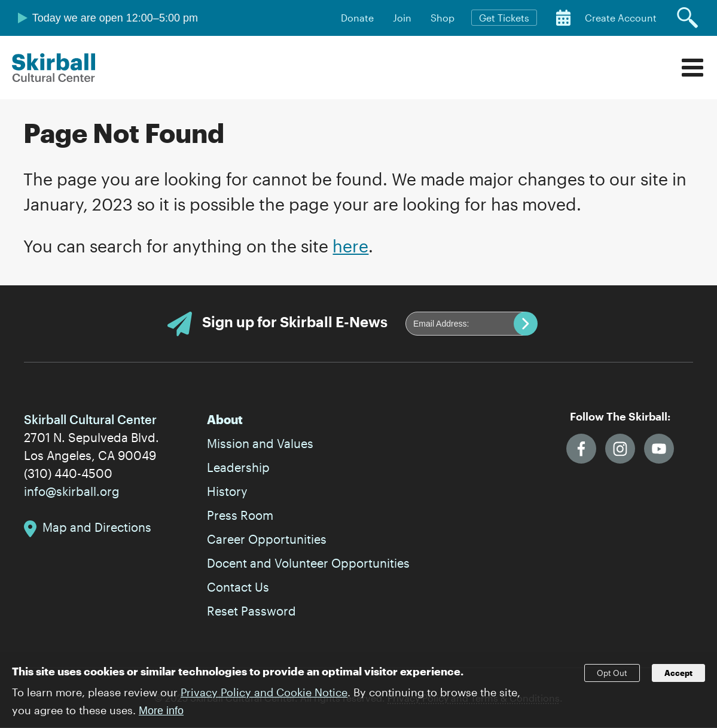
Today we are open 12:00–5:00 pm (115, 18)
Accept (678, 678)
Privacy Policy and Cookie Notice (264, 697)
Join (402, 18)
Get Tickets (504, 18)
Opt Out (612, 678)
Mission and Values (260, 443)
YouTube (659, 449)
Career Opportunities (267, 539)
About (225, 419)
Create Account (621, 18)
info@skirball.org (72, 491)
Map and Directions (97, 527)
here (350, 246)
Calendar (563, 18)
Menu (692, 68)
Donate (357, 18)
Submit (526, 324)
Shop (443, 18)
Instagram (620, 449)
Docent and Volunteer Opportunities (308, 563)
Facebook (581, 449)
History (227, 491)
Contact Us (238, 587)
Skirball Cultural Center (54, 68)
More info (161, 715)
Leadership (238, 467)
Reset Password (251, 611)
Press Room (240, 515)
